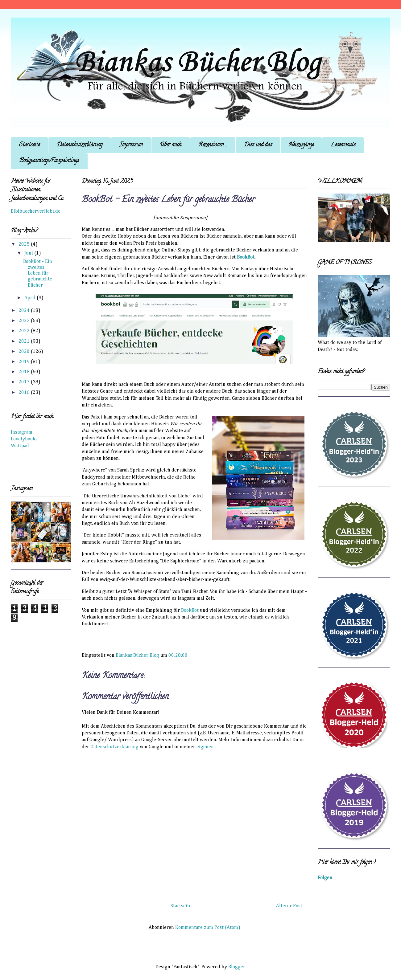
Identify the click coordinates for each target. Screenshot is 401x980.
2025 (25, 244)
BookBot (190, 610)
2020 (25, 352)
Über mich (171, 145)
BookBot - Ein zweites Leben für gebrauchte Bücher (38, 274)
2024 (25, 311)
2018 (25, 372)
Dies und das (258, 145)
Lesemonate (343, 145)
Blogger (237, 967)
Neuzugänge (301, 145)
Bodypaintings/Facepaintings (49, 161)
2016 (25, 393)
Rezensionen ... (213, 145)
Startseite (29, 145)
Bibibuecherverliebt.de (36, 211)
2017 (25, 382)
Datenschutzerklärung (80, 145)
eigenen (205, 747)
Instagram (22, 432)
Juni (29, 253)
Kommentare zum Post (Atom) (208, 928)
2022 (25, 331)
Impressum (131, 145)
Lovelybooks (24, 439)
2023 (25, 321)
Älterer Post (289, 906)
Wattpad (20, 446)
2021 (25, 341)
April (31, 298)
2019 (25, 362)
